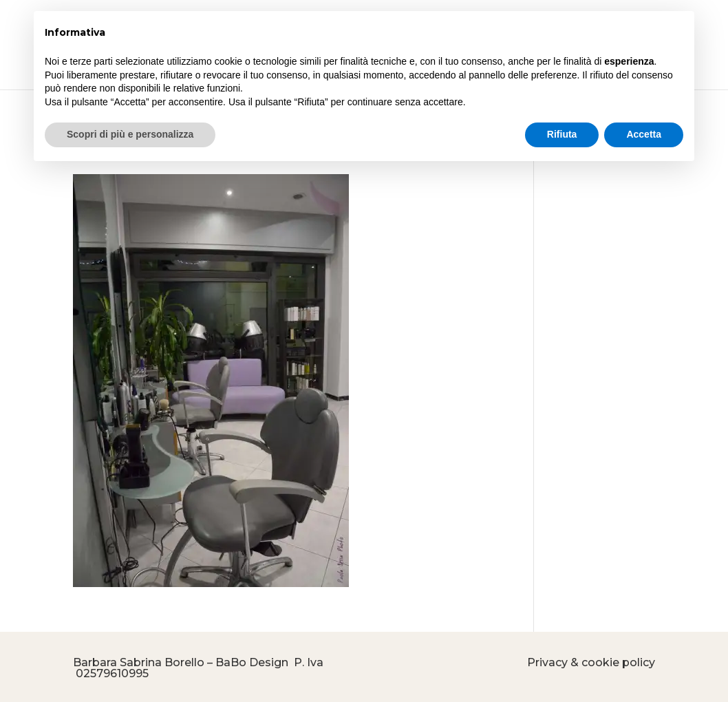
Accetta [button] (644, 134)
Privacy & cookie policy (591, 662)
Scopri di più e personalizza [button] (130, 134)
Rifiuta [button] (562, 134)
